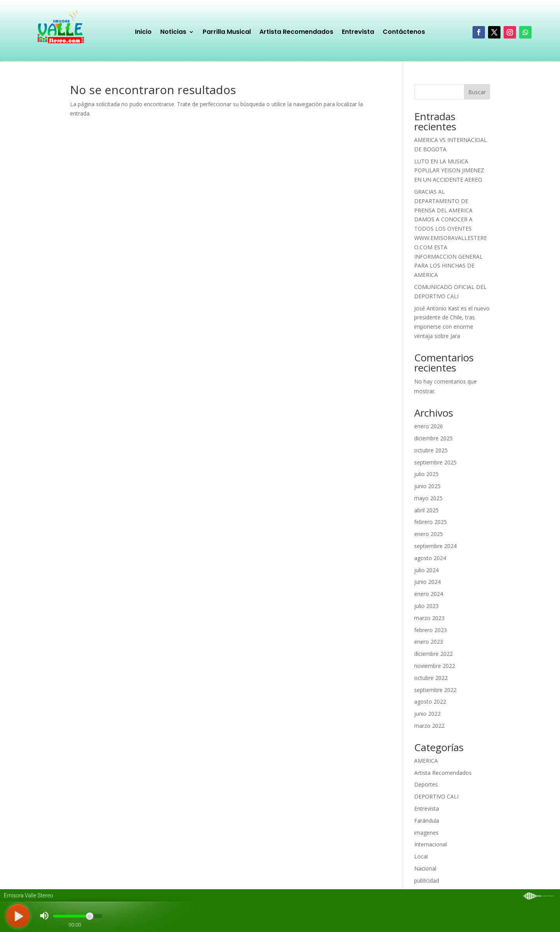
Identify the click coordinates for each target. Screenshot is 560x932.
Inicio (143, 33)
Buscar (477, 92)
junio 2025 (427, 486)
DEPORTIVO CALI (436, 796)
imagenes (426, 833)
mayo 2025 (428, 498)
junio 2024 (427, 582)
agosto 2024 (430, 558)
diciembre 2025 (433, 438)
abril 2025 (426, 510)
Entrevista (358, 33)
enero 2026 (429, 426)
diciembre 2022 (433, 654)
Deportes (426, 784)
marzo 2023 (429, 618)
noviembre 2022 (435, 666)
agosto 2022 (430, 702)
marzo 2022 (429, 726)
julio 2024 (426, 570)
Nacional (425, 868)
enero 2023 (429, 642)
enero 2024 (429, 594)
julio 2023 (426, 606)
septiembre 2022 (435, 690)
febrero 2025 (430, 522)
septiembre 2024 (435, 546)
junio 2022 (427, 714)
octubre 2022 (431, 678)
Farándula (427, 821)
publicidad (427, 880)
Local (421, 856)
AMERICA (426, 761)
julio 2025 (426, 474)
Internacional (430, 844)
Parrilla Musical (227, 33)
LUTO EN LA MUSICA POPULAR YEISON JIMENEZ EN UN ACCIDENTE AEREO (449, 171)
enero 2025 (429, 534)
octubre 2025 (431, 450)
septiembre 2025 (435, 462)
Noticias (173, 33)
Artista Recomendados (296, 33)
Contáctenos (404, 33)
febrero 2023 (430, 630)
